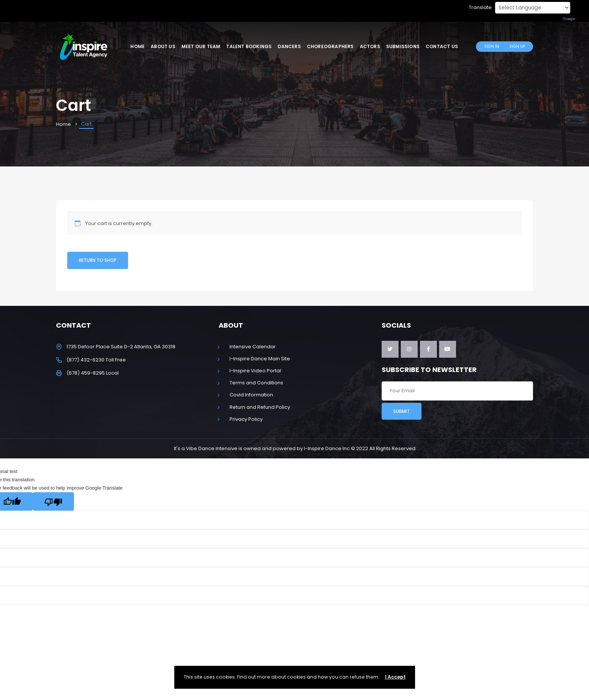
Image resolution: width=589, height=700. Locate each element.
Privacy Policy (246, 419)
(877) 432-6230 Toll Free (96, 360)
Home (137, 46)
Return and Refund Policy (260, 407)
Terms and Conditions (256, 383)
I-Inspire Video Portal (255, 371)
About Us (163, 46)
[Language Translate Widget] (533, 8)
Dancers (289, 46)
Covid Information (251, 395)
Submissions (403, 46)
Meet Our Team (201, 46)
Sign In (492, 46)
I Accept (395, 677)
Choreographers (330, 46)
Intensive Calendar (253, 347)
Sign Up (517, 46)
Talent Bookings (249, 46)
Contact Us (442, 46)
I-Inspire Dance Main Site (260, 359)
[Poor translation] (53, 501)
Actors (370, 46)
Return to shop (98, 260)
